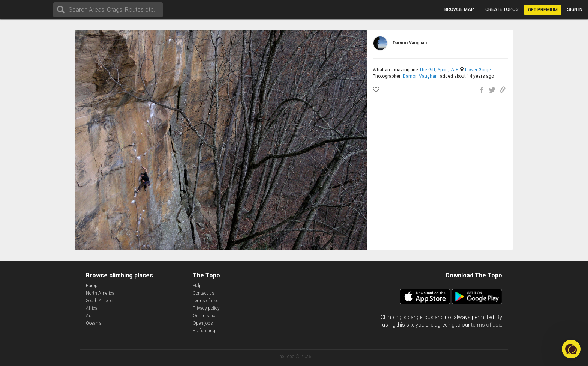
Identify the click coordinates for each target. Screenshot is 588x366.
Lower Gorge (478, 70)
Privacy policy (206, 308)
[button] (571, 349)
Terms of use (205, 301)
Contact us (204, 293)
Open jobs (203, 323)
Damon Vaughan (420, 76)
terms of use (486, 325)
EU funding (204, 331)
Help (197, 286)
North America (100, 293)
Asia (90, 316)
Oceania (94, 323)
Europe (93, 286)
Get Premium (543, 10)
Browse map (459, 9)
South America (100, 301)
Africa (92, 308)
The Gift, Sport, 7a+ (439, 70)
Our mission (205, 316)
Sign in (575, 9)
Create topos (502, 9)
